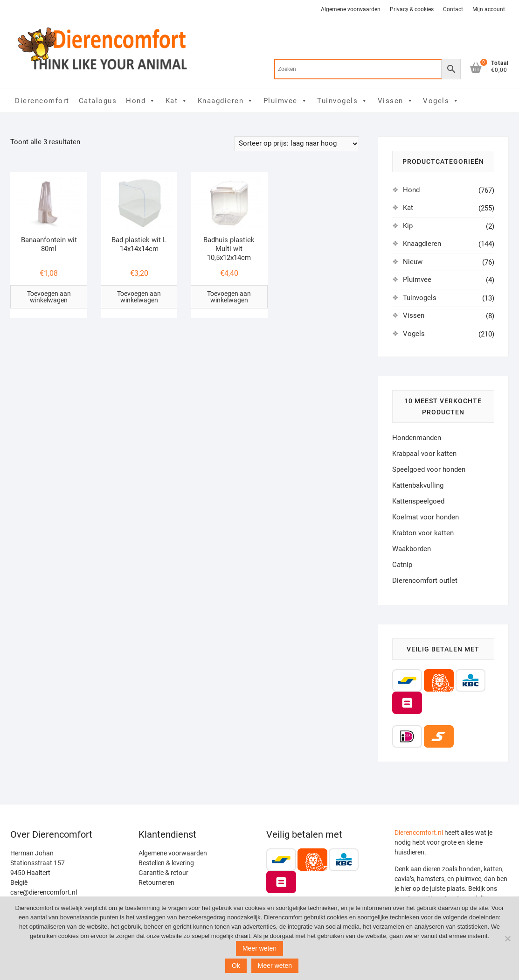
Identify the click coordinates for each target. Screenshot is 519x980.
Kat (177, 101)
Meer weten (259, 948)
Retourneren (156, 882)
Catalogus (98, 101)
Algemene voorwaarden (351, 9)
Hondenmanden (417, 438)
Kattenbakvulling (418, 485)
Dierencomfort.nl (419, 833)
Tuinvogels (343, 101)
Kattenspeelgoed (418, 501)
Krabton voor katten (423, 533)
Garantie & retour (163, 873)
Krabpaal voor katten (424, 454)
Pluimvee (286, 101)
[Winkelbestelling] (297, 144)
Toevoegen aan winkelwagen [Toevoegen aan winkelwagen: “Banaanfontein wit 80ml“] (49, 297)
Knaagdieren (226, 101)
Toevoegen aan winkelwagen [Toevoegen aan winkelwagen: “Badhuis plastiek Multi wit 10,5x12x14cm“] (229, 297)
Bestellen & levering (166, 863)
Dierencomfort (42, 101)
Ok (236, 966)
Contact (453, 9)
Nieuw (413, 262)
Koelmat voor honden (426, 517)
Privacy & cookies (412, 9)
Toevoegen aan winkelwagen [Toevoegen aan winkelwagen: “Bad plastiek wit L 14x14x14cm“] (139, 297)
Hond (141, 101)
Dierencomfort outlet (425, 581)
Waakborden (412, 549)
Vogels (441, 101)
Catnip (402, 565)
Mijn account (489, 9)
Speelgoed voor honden (429, 469)
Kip (408, 226)
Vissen (396, 101)
